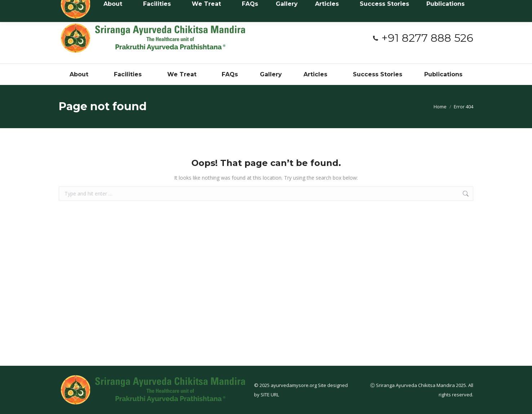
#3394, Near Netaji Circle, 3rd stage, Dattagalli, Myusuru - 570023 (249, 7)
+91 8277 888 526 (423, 38)
